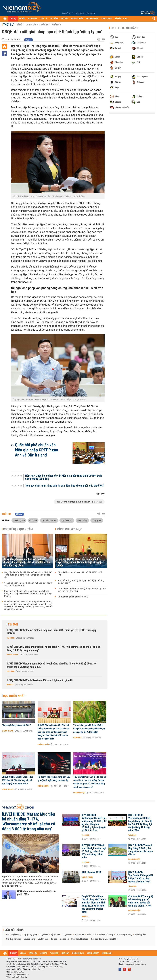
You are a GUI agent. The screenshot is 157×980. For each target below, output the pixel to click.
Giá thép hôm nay (14, 939)
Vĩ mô (20, 25)
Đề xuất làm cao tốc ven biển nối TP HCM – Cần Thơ (80, 574)
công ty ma (97, 520)
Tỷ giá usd (44, 935)
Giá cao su (64, 939)
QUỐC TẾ (43, 19)
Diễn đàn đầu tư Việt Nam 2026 (104, 939)
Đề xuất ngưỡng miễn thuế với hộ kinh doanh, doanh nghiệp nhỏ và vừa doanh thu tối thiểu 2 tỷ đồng (27, 562)
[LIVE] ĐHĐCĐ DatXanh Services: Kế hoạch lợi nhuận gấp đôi (40, 680)
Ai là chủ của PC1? (91, 872)
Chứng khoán (8, 731)
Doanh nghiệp (12, 655)
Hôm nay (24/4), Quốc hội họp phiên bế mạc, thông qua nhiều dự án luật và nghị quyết (79, 562)
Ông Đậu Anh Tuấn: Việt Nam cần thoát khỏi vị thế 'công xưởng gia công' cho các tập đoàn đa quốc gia (28, 575)
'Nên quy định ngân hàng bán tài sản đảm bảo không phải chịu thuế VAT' (65, 486)
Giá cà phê (92, 935)
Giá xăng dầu (140, 935)
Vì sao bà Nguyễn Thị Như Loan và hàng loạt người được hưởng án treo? (28, 584)
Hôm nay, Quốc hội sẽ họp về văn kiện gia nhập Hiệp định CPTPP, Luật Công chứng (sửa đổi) (64, 477)
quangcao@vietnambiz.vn (135, 964)
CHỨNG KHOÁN (77, 19)
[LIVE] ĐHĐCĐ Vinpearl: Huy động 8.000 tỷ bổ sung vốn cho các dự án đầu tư (141, 850)
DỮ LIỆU (118, 19)
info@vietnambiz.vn (20, 974)
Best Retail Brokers (80, 939)
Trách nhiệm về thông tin (17, 977)
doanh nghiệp (19, 520)
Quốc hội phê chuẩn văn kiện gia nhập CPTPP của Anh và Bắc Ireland (36, 450)
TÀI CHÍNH (54, 19)
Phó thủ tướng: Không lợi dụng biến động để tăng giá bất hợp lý (81, 582)
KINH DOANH (107, 19)
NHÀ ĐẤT (65, 19)
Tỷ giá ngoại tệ (31, 935)
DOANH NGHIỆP (92, 19)
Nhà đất (10, 685)
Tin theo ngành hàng (124, 28)
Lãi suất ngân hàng (124, 935)
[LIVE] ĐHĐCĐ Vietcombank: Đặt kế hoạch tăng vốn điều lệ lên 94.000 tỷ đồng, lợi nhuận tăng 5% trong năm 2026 (52, 665)
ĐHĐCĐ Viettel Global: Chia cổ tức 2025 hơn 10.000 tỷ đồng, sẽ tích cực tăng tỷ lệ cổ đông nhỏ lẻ (17, 780)
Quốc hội (33, 520)
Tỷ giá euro (67, 935)
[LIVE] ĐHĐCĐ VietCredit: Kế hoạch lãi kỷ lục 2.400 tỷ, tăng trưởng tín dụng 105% (141, 877)
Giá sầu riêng (30, 939)
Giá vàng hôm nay (14, 935)
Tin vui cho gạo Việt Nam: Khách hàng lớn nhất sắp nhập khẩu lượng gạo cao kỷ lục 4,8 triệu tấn (89, 729)
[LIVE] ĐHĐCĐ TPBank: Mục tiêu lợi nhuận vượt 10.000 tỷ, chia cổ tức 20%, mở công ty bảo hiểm (94, 851)
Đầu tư (45, 25)
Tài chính (11, 638)
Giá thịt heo (43, 939)
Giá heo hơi (79, 935)
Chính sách (32, 25)
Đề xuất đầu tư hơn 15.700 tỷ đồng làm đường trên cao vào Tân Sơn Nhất (82, 590)
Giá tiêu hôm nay (106, 935)
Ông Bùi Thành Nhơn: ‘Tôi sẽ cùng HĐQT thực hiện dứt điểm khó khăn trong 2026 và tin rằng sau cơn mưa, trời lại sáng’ (94, 904)
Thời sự (8, 25)
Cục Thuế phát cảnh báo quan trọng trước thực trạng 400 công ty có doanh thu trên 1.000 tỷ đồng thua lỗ (28, 594)
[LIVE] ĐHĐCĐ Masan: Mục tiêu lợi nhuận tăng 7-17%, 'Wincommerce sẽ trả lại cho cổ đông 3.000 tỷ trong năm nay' (53, 649)
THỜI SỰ (13, 19)
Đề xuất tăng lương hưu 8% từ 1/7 (74, 597)
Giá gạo (54, 939)
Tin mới (13, 624)
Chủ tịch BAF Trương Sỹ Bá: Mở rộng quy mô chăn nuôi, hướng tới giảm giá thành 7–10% (141, 901)
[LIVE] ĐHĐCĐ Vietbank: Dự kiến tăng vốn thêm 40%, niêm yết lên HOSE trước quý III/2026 (51, 632)
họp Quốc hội (67, 520)
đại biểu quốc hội (49, 520)
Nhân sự (56, 25)
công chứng (82, 520)
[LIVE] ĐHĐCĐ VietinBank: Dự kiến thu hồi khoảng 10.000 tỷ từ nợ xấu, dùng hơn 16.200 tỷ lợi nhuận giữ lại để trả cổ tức (94, 823)
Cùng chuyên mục (70, 529)
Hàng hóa (77, 738)
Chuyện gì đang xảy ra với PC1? (16, 725)
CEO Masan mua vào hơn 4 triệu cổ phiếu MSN (36, 893)
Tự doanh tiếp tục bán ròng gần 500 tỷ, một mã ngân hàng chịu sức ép (54, 779)
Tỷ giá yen (55, 935)
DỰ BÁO (22, 19)
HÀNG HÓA (33, 19)
